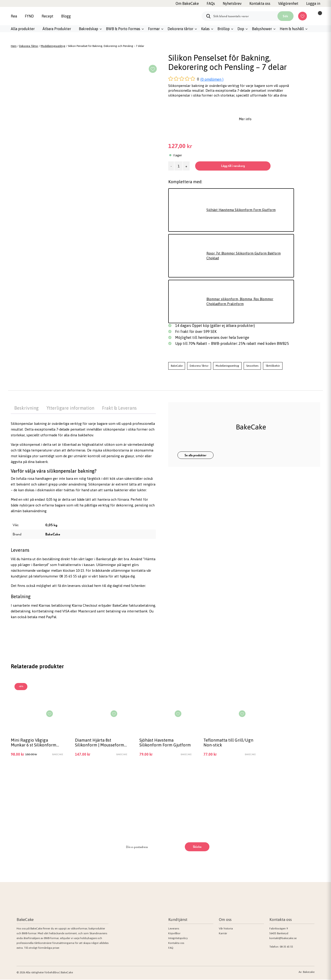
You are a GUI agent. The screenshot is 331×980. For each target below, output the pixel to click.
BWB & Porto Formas (123, 29)
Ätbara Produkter (57, 29)
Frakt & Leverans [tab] (119, 408)
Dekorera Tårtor (29, 46)
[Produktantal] (178, 166)
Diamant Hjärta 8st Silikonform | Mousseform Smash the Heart (100, 743)
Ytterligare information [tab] (70, 408)
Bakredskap (88, 29)
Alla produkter (23, 29)
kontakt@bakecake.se (283, 939)
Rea (14, 16)
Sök (285, 16)
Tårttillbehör (273, 366)
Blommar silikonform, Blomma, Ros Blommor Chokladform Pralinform (243, 302)
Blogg (66, 16)
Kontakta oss (176, 943)
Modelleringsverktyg (53, 46)
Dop (241, 29)
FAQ (171, 948)
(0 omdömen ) (212, 79)
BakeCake (177, 366)
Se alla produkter (195, 455)
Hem (14, 46)
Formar (154, 29)
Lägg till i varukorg (235, 166)
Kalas (205, 29)
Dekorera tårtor (180, 29)
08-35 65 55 (286, 947)
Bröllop (224, 29)
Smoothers (252, 366)
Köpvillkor (174, 934)
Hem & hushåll (292, 29)
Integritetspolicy (178, 939)
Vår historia (226, 929)
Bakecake (309, 972)
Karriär (223, 934)
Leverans (174, 929)
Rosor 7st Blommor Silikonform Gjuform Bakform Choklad (246, 256)
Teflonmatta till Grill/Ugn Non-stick (229, 743)
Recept (47, 16)
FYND (29, 16)
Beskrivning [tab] (26, 408)
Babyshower (262, 29)
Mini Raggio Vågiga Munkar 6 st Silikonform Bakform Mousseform (34, 743)
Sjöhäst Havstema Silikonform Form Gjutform (243, 210)
